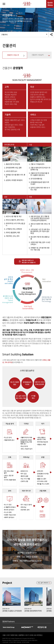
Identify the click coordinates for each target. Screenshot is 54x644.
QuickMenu (50, 4)
